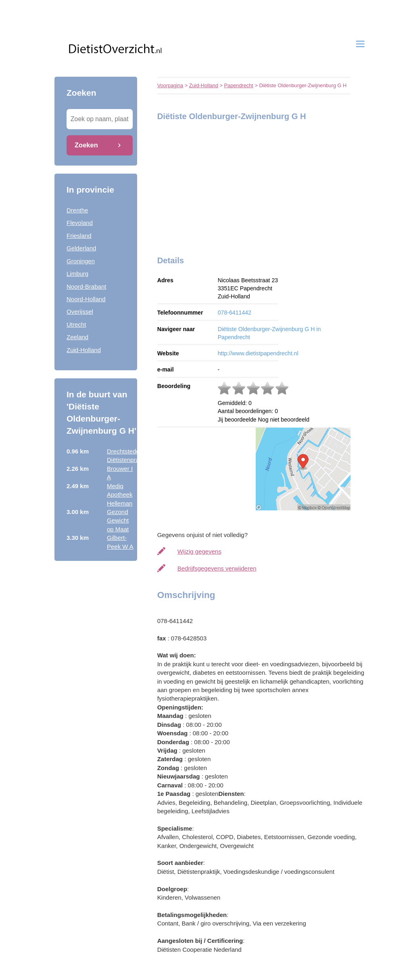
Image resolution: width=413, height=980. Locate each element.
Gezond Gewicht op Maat (118, 520)
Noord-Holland (86, 299)
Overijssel (80, 312)
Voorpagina (170, 85)
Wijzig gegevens (199, 551)
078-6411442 (235, 313)
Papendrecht (239, 85)
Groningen (81, 261)
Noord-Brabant (86, 286)
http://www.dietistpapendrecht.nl (258, 353)
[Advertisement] (208, 186)
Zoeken (86, 145)
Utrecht (76, 324)
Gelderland (81, 248)
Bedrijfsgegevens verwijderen (217, 568)
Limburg (77, 274)
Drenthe (77, 210)
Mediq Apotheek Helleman (120, 495)
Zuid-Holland (84, 350)
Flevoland (80, 223)
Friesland (79, 236)
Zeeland (77, 337)
